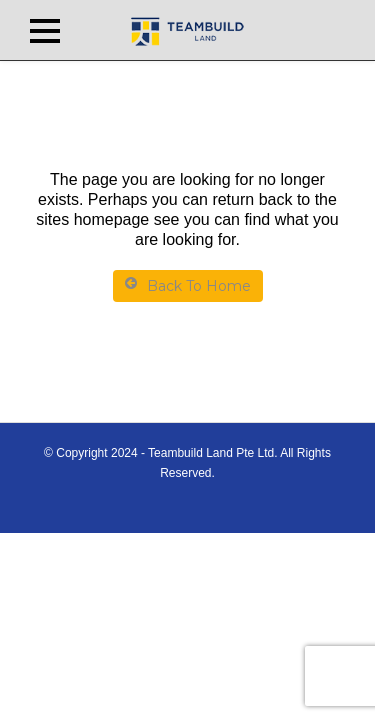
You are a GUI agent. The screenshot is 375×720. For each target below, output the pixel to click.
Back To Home (188, 285)
